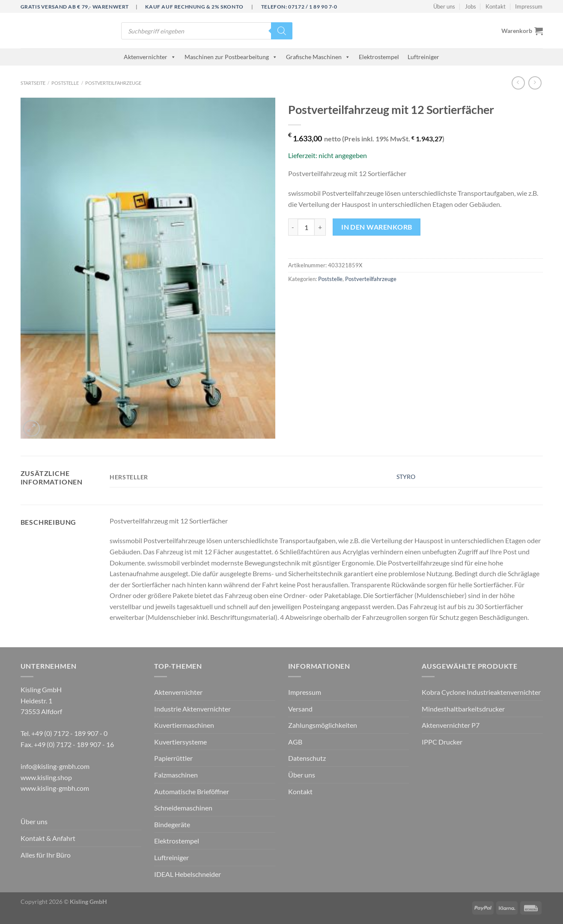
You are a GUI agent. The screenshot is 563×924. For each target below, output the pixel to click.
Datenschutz (307, 758)
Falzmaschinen (176, 775)
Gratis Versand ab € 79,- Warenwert (75, 7)
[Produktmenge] (306, 227)
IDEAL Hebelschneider (188, 874)
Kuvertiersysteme (180, 742)
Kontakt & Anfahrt (48, 838)
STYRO (406, 477)
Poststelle (65, 83)
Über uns (444, 6)
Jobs (471, 6)
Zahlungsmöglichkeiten (323, 725)
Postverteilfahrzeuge (113, 83)
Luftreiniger (423, 57)
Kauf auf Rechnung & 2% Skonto (194, 7)
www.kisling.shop (46, 777)
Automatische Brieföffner (192, 791)
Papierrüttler (173, 758)
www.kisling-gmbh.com (55, 788)
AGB (295, 742)
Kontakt (496, 6)
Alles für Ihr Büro (46, 855)
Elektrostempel (379, 57)
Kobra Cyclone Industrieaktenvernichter (481, 692)
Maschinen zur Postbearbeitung (231, 57)
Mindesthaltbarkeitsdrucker (463, 709)
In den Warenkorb (377, 227)
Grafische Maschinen (318, 57)
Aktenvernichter (150, 57)
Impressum (529, 6)
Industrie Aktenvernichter (192, 709)
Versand (300, 709)
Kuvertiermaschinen (184, 725)
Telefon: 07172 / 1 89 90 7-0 (299, 7)
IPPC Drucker (442, 742)
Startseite (33, 83)
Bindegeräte (172, 824)
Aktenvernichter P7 (451, 725)
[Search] (282, 31)
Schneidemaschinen (183, 808)
